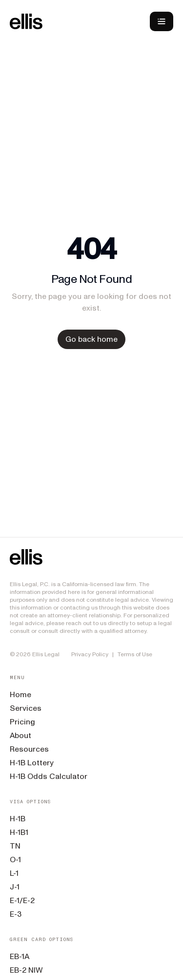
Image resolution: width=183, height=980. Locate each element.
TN (15, 846)
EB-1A (20, 956)
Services (26, 708)
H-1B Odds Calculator (49, 776)
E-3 (16, 914)
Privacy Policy (90, 654)
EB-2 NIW (26, 970)
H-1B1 (19, 832)
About (20, 735)
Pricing (22, 722)
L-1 (14, 873)
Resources (29, 749)
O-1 (15, 860)
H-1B (18, 819)
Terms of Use (135, 654)
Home (20, 694)
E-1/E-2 (22, 900)
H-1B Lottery (32, 763)
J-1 (15, 887)
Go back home (91, 339)
